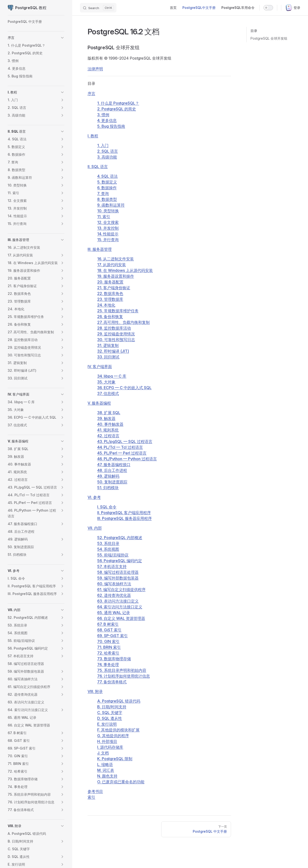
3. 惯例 (103, 115)
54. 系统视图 (108, 549)
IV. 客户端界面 (100, 366)
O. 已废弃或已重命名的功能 (121, 782)
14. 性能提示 (108, 234)
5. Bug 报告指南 (111, 126)
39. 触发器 (106, 418)
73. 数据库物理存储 (114, 659)
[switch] (268, 8)
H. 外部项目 (107, 741)
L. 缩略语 (105, 764)
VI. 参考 (94, 497)
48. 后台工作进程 (112, 470)
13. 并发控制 (108, 228)
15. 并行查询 (108, 240)
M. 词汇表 (106, 770)
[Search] (98, 8)
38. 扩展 (109, 413)
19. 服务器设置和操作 (116, 276)
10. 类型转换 (108, 211)
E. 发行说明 (107, 724)
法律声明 (95, 69)
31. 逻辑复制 (108, 345)
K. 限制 (115, 759)
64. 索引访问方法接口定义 (120, 607)
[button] (62, 38)
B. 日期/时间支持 (112, 707)
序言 (91, 93)
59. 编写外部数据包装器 (118, 578)
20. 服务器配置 (110, 282)
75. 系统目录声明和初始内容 (122, 670)
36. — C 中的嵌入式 (124, 388)
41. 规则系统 (108, 430)
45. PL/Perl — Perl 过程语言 (122, 453)
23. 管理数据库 (110, 299)
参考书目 (95, 791)
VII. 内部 (95, 528)
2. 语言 (108, 151)
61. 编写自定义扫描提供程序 (121, 589)
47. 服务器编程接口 (114, 465)
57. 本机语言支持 (112, 566)
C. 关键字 (110, 713)
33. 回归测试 (108, 357)
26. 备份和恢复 (110, 316)
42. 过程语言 (108, 436)
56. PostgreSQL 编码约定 (120, 561)
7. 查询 (103, 193)
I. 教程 (93, 136)
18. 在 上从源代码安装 (125, 270)
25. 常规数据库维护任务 (118, 311)
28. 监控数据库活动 (114, 328)
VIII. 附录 (95, 691)
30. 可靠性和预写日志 (116, 340)
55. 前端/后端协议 (113, 555)
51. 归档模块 (108, 488)
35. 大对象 (106, 382)
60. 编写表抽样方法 (114, 584)
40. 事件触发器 (110, 424)
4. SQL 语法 (107, 176)
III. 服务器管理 (100, 249)
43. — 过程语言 (125, 441)
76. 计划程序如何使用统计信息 (124, 676)
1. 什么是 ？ (118, 103)
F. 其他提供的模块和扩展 (118, 730)
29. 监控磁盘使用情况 (116, 334)
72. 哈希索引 (108, 653)
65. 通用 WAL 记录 (114, 613)
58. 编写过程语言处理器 (118, 572)
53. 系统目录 (108, 543)
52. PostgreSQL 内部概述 (120, 538)
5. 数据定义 (107, 182)
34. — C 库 (112, 376)
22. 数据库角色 (110, 293)
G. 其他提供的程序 (113, 736)
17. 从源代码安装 (112, 265)
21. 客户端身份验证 (114, 288)
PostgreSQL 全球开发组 (269, 38)
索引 (91, 797)
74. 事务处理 (108, 664)
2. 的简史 (117, 109)
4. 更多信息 (107, 120)
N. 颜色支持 (107, 776)
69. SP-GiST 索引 (112, 636)
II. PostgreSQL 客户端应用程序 (124, 513)
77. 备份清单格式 (112, 682)
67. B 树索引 (108, 624)
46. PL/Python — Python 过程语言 (127, 459)
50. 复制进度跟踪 (112, 482)
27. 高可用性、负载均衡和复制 (123, 322)
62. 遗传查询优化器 (114, 595)
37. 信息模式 (108, 393)
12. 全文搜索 (108, 222)
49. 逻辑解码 (108, 476)
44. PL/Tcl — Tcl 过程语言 (120, 447)
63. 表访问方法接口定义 (118, 601)
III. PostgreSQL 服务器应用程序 (125, 518)
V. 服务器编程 (99, 403)
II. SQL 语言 (98, 167)
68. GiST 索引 (109, 630)
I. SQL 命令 (107, 507)
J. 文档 (103, 753)
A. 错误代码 (119, 701)
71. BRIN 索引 (109, 647)
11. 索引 (104, 217)
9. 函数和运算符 (111, 205)
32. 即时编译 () (113, 351)
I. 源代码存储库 (110, 747)
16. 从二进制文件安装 (115, 259)
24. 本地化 (106, 305)
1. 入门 (103, 145)
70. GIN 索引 (108, 641)
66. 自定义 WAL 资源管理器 (121, 618)
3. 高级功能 (107, 157)
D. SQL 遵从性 (110, 718)
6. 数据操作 (107, 188)
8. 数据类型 (107, 199)
